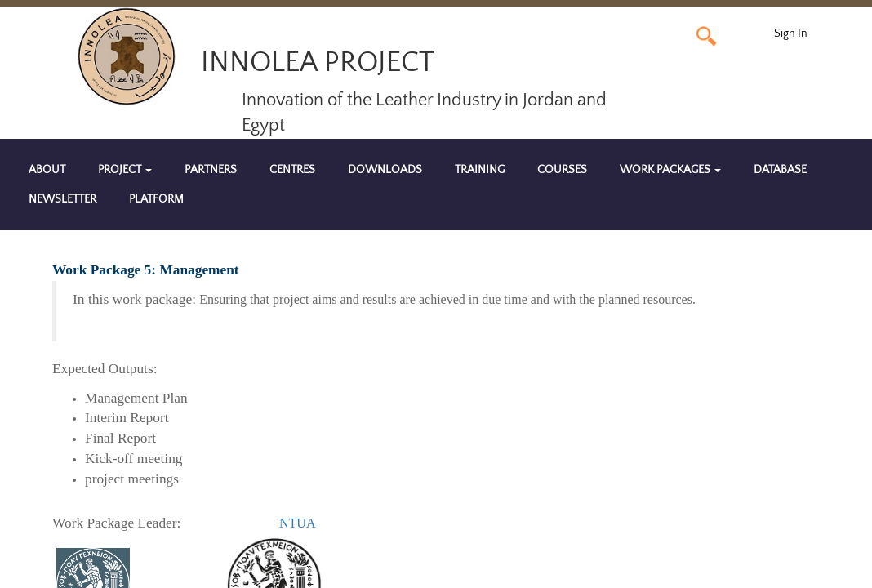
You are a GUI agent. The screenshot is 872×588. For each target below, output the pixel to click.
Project (125, 170)
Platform (156, 199)
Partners (211, 170)
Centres (292, 170)
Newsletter (62, 199)
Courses (562, 170)
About (47, 170)
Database (780, 170)
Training (480, 170)
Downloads (385, 170)
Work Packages (670, 170)
